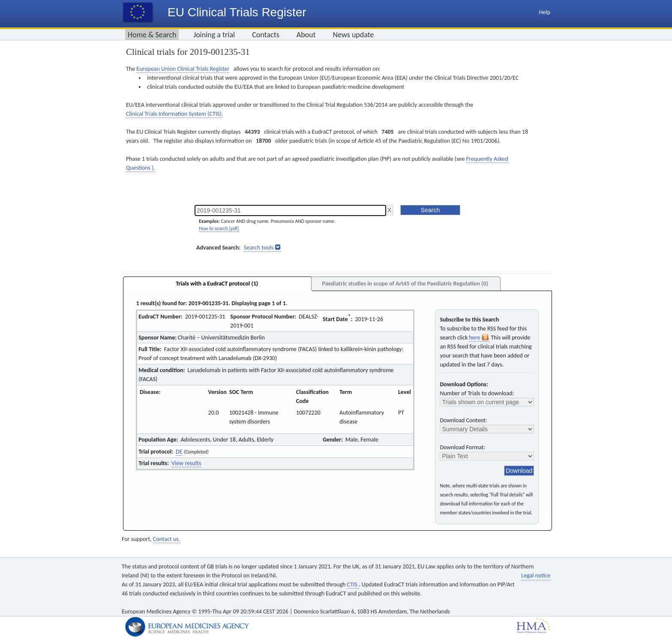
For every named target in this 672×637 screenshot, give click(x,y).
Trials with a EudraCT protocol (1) (217, 284)
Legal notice (536, 575)
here (479, 338)
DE (179, 452)
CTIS (353, 584)
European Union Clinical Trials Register (183, 69)
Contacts (266, 35)
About (306, 35)
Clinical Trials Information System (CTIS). (174, 114)
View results (186, 463)
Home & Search (152, 35)
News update (354, 35)
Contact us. (166, 539)
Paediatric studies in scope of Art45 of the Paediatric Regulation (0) (405, 284)
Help (545, 12)
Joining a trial (214, 35)
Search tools (259, 248)
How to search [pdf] (219, 228)
